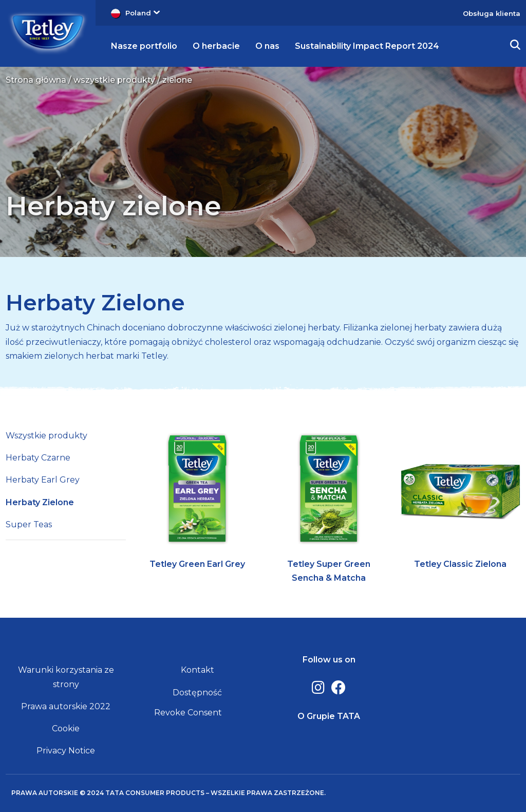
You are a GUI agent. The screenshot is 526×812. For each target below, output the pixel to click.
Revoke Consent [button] (188, 713)
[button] (515, 46)
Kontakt (198, 670)
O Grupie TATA (329, 716)
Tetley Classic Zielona (460, 564)
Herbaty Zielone (95, 303)
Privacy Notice (66, 751)
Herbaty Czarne (38, 458)
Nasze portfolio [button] (144, 46)
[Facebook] (339, 688)
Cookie (66, 728)
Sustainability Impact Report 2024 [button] (367, 46)
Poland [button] (143, 13)
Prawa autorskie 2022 (66, 706)
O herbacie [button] (216, 46)
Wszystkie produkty (46, 436)
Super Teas (29, 524)
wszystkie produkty (114, 80)
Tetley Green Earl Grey (197, 564)
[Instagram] (318, 688)
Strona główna (36, 80)
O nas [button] (267, 46)
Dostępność (197, 693)
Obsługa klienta (492, 13)
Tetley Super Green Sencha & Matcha (329, 571)
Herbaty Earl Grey (43, 480)
